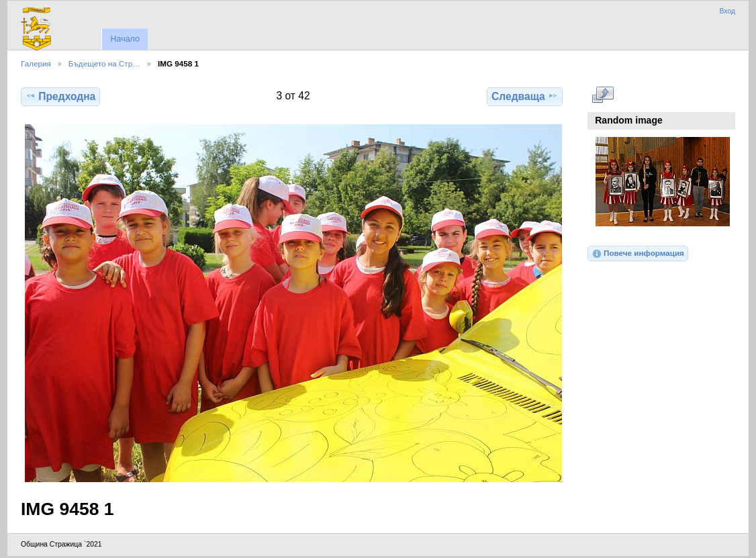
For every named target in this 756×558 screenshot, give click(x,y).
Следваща (525, 96)
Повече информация (638, 254)
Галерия (36, 63)
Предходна (60, 96)
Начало (125, 39)
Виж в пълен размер (603, 95)
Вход (727, 11)
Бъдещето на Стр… (104, 63)
